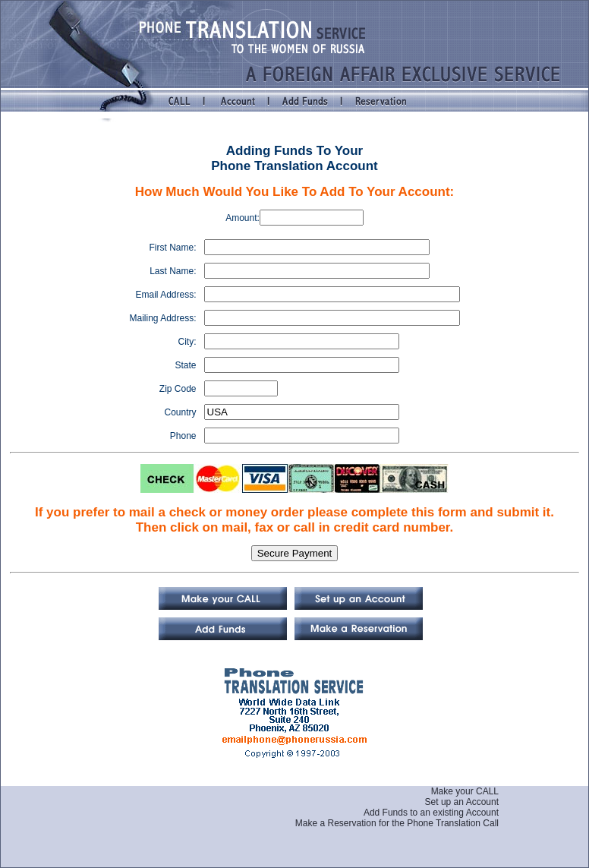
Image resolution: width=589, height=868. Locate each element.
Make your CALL (465, 791)
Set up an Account (462, 802)
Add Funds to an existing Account (431, 813)
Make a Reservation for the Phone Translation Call (397, 823)
